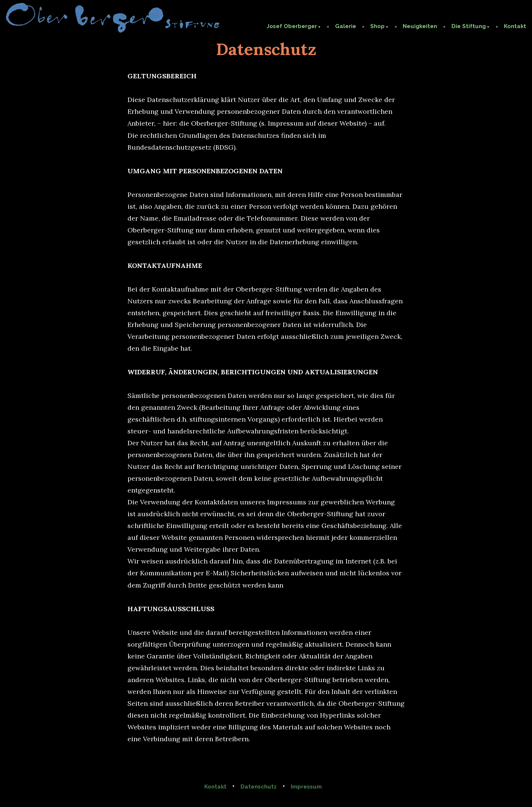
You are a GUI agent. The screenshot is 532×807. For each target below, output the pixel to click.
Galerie (346, 26)
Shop (377, 26)
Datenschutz (259, 787)
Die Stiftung (469, 26)
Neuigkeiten (420, 26)
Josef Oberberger (292, 26)
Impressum (306, 787)
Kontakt (515, 26)
